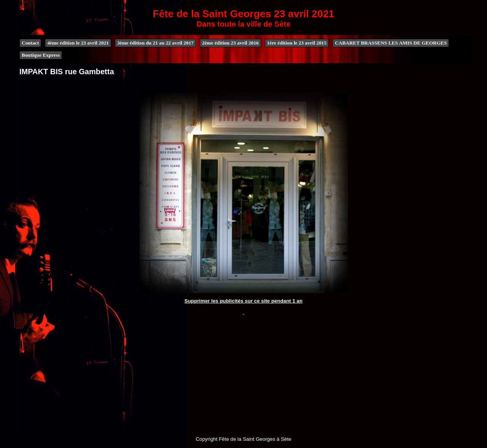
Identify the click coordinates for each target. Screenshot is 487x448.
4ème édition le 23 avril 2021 (78, 43)
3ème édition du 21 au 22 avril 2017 (155, 43)
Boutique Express (41, 55)
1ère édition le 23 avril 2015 (297, 43)
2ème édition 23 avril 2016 (230, 43)
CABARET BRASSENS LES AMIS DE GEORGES (391, 43)
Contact (30, 43)
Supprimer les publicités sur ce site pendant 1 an (243, 301)
